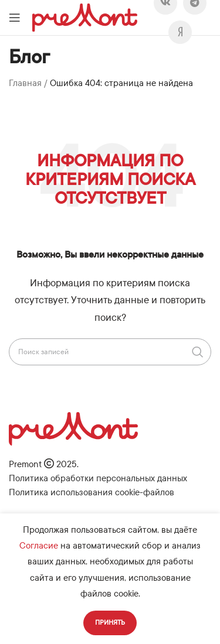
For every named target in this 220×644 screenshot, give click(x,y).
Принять (110, 622)
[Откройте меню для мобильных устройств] (15, 18)
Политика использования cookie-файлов (92, 492)
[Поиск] (110, 352)
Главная (25, 83)
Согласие (39, 546)
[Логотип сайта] (85, 17)
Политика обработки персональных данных (98, 478)
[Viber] (180, 32)
